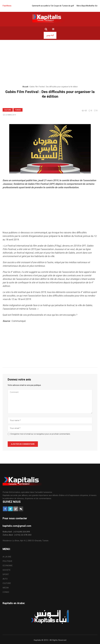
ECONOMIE (8, 566)
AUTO (5, 579)
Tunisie (18, 110)
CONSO (6, 592)
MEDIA (6, 588)
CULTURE (8, 110)
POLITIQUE (7, 561)
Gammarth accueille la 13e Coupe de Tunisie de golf (56, 6)
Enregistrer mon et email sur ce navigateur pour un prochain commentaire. (40, 434)
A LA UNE (7, 557)
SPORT (6, 574)
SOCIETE (7, 570)
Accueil (25, 87)
